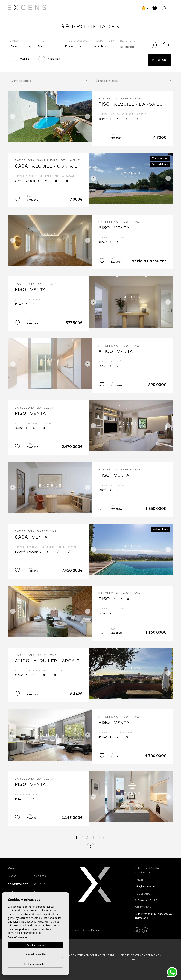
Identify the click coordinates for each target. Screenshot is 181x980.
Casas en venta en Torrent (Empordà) (90, 955)
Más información (18, 937)
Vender (39, 884)
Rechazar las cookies (35, 964)
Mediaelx (96, 930)
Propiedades (18, 884)
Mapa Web (74, 930)
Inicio (12, 876)
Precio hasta (104, 41)
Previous (12, 117)
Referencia (129, 41)
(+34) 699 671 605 (146, 900)
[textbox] (22, 46)
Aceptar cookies (35, 945)
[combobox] (22, 46)
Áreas (38, 892)
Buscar (159, 60)
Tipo (41, 41)
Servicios (15, 892)
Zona (14, 41)
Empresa (40, 876)
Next (89, 117)
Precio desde (76, 41)
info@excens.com (146, 886)
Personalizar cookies (35, 954)
